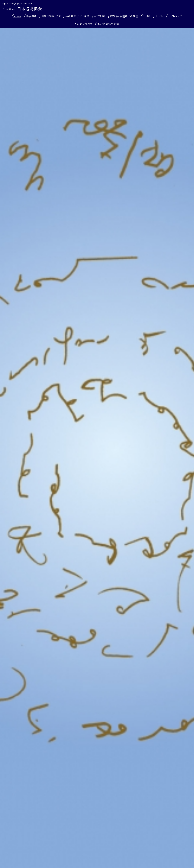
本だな (159, 16)
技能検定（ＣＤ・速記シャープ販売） (85, 16)
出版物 (147, 16)
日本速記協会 (22, 9)
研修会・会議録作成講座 (124, 16)
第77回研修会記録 (108, 24)
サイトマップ (175, 16)
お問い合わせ (85, 24)
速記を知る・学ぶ (51, 16)
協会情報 (31, 16)
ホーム (18, 16)
